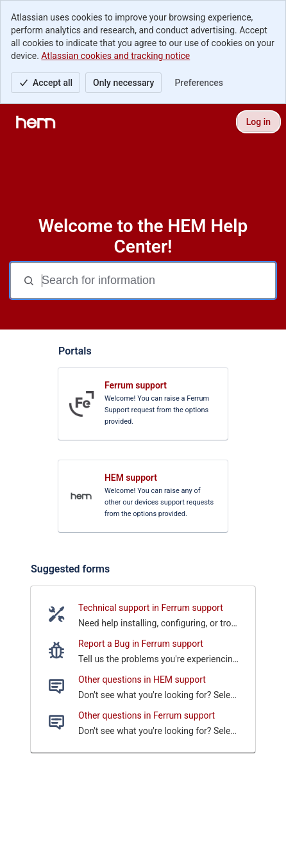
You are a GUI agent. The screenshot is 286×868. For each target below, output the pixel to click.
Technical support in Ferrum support (151, 608)
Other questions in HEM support (142, 680)
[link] (143, 404)
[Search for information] (157, 280)
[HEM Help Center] (36, 122)
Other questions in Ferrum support (147, 715)
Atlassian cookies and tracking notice (115, 56)
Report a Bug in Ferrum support (141, 644)
